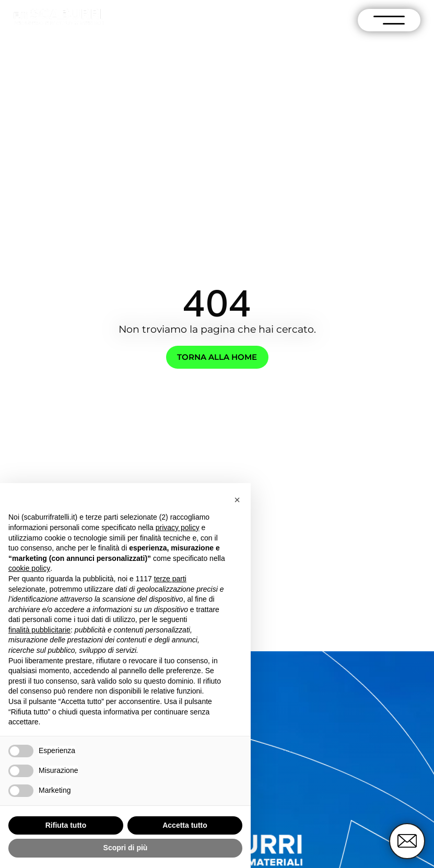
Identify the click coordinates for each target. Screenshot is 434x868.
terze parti (170, 579)
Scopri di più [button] (126, 848)
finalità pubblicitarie (39, 630)
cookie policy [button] (29, 568)
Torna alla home (217, 357)
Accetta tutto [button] (185, 825)
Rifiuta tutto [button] (66, 825)
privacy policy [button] (178, 527)
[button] (237, 500)
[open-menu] (389, 20)
